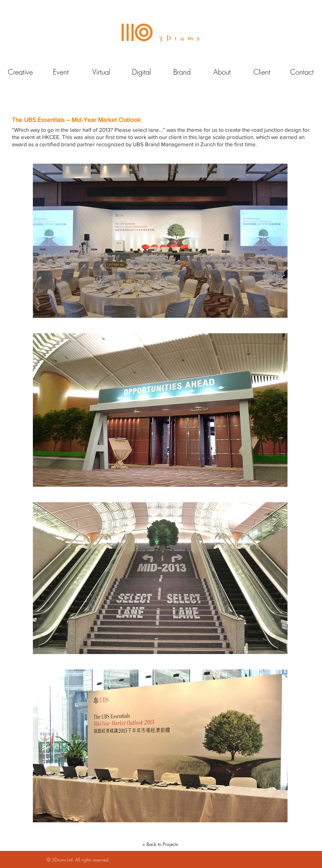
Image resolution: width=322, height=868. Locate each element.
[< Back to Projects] (160, 844)
